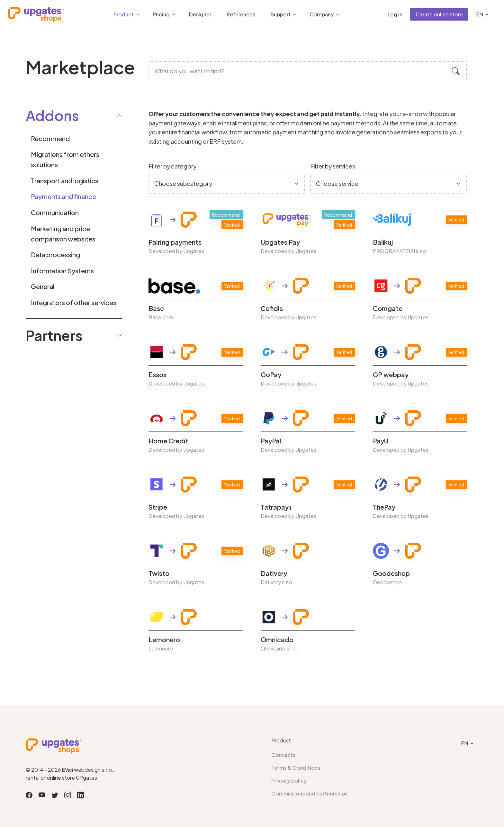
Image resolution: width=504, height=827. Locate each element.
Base (156, 308)
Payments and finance (63, 196)
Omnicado (277, 640)
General (43, 286)
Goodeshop (391, 573)
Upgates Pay (280, 242)
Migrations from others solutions (65, 159)
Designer (200, 14)
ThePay (384, 507)
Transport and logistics (65, 181)
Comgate (388, 308)
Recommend (50, 138)
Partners (74, 335)
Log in (395, 14)
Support (281, 14)
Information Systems (62, 271)
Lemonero (164, 640)
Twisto (159, 573)
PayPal (271, 441)
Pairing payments (175, 242)
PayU (381, 441)
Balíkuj (383, 242)
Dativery (274, 573)
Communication (55, 212)
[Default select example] (227, 184)
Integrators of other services (74, 302)
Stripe (158, 507)
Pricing (161, 14)
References (241, 14)
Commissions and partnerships (309, 793)
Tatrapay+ (277, 507)
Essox (158, 375)
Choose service (337, 183)
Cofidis (272, 308)
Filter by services (333, 166)
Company (322, 14)
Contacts (283, 755)
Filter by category (172, 166)
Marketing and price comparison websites (63, 234)
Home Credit (168, 441)
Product (124, 14)
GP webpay (391, 375)
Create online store (439, 14)
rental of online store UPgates (61, 778)
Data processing (55, 254)
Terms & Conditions (296, 768)
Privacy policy (289, 781)
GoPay (271, 375)
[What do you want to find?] (308, 71)
